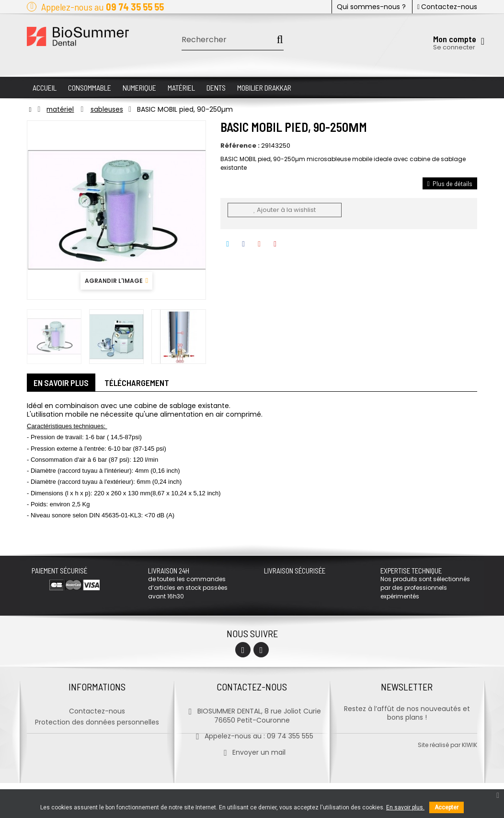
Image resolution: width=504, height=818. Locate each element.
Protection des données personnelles (97, 721)
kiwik (470, 780)
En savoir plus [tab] (63, 384)
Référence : (240, 146)
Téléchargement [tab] (140, 384)
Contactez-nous (447, 7)
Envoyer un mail (252, 751)
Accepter (447, 807)
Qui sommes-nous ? (371, 7)
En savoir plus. (405, 807)
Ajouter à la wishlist (285, 210)
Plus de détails (450, 183)
